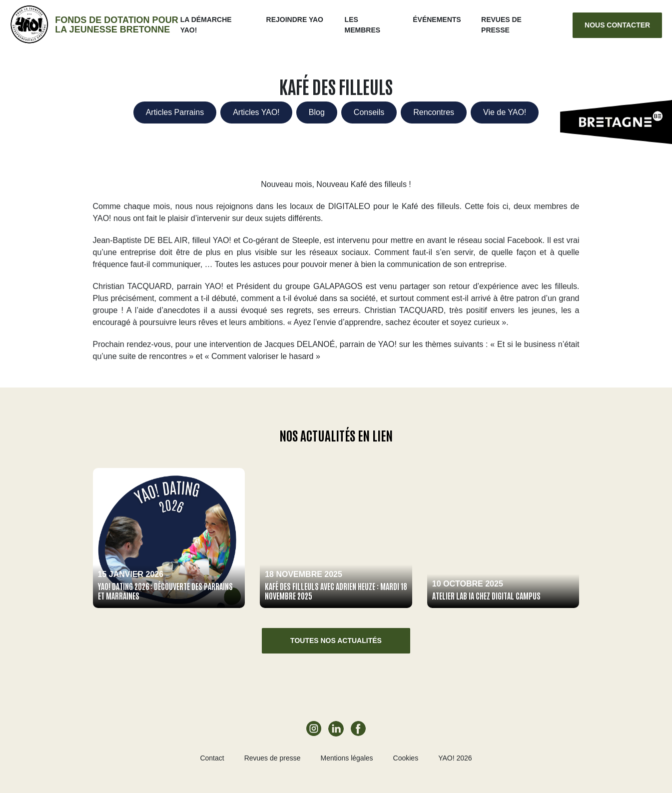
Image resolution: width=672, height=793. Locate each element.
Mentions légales (346, 758)
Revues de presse (273, 758)
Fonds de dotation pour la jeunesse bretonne (116, 25)
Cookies (406, 758)
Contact (212, 758)
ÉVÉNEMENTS (437, 19)
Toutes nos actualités (336, 640)
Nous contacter (617, 25)
